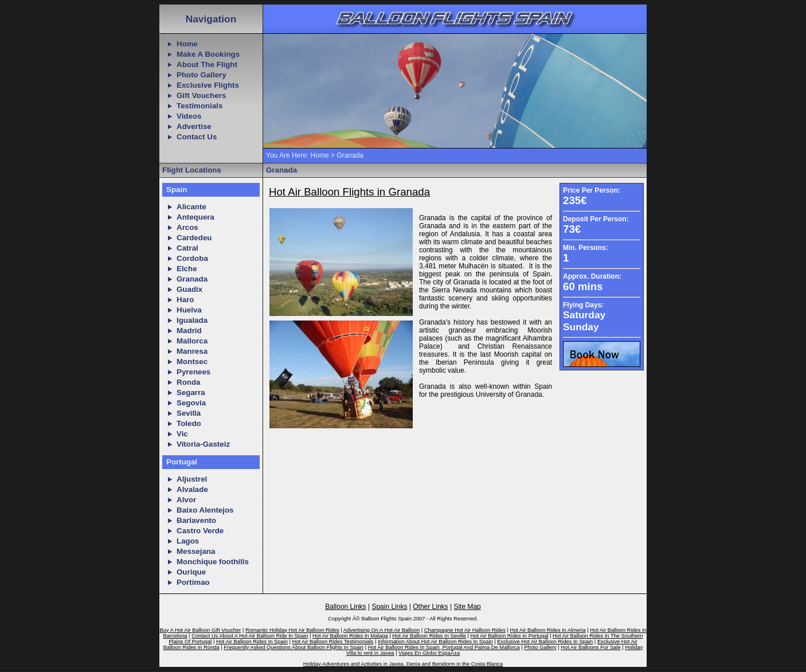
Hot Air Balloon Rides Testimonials (333, 642)
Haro (185, 300)
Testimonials (199, 106)
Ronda (188, 382)
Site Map (467, 607)
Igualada (192, 320)
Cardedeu (194, 238)
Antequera (195, 217)
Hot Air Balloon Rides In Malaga (350, 636)
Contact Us (197, 137)
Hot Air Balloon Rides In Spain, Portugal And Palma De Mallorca (444, 647)
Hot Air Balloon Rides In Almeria (547, 630)
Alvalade (192, 489)
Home (187, 44)
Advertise (194, 126)
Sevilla (189, 413)
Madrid (189, 331)
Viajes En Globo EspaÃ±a (429, 653)
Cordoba (192, 258)
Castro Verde (200, 531)
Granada (192, 279)
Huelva (189, 310)
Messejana (196, 551)
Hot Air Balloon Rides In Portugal (510, 636)
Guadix (189, 289)
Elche (187, 269)
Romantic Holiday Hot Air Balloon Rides (292, 630)
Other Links (430, 607)
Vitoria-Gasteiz (203, 444)
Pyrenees (193, 372)
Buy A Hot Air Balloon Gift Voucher (200, 630)
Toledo (189, 423)
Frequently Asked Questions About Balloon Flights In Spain (294, 647)
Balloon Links (345, 607)
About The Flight (207, 65)
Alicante (191, 207)
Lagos (188, 541)
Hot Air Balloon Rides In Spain (252, 642)
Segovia (191, 403)
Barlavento (196, 520)
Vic (182, 434)
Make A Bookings (208, 54)
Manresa (192, 351)
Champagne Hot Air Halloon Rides (465, 630)
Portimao (193, 582)
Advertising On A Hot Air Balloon (382, 630)
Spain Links (389, 607)
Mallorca (192, 341)
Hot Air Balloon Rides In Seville (429, 636)
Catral (187, 248)
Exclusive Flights (208, 85)
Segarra (191, 392)
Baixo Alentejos (205, 510)
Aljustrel (192, 479)
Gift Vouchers (201, 95)
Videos (189, 116)
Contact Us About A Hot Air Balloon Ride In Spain (250, 636)
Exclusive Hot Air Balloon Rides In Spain (545, 642)
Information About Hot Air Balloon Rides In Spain (435, 642)
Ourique (191, 572)
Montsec (192, 362)
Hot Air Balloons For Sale (590, 647)
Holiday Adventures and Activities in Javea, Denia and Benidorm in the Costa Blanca (403, 664)
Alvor (186, 500)
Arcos (187, 227)
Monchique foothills (213, 562)
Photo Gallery (201, 75)
